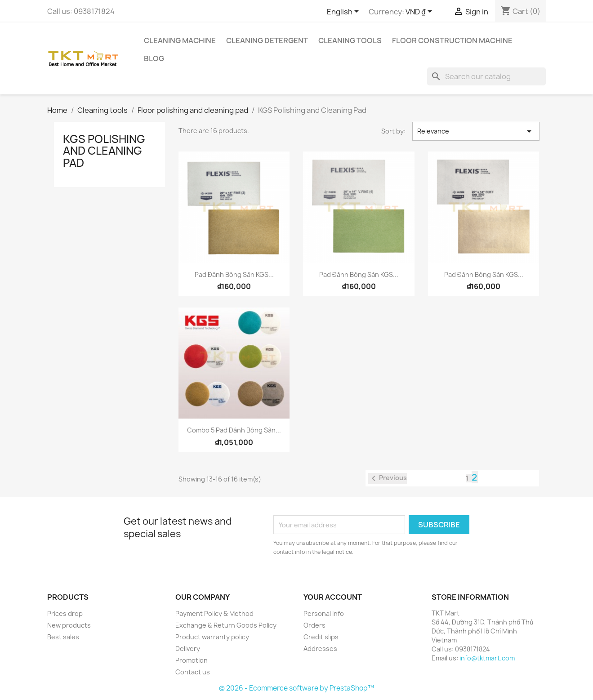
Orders (314, 625)
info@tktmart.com (487, 658)
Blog (154, 58)
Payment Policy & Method (214, 613)
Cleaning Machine (180, 40)
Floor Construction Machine (452, 40)
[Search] (486, 76)
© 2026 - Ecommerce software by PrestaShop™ (296, 688)
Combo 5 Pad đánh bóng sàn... (234, 430)
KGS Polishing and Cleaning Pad (104, 151)
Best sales (63, 637)
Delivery (188, 649)
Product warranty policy (212, 637)
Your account (333, 597)
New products (69, 625)
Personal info (324, 613)
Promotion (192, 660)
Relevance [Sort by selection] (476, 131)
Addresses (320, 649)
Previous (388, 478)
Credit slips (321, 637)
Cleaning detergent (267, 40)
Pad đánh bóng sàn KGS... (234, 274)
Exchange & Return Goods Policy (226, 625)
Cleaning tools (350, 40)
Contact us (193, 672)
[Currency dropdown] (420, 12)
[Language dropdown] (344, 12)
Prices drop (65, 613)
